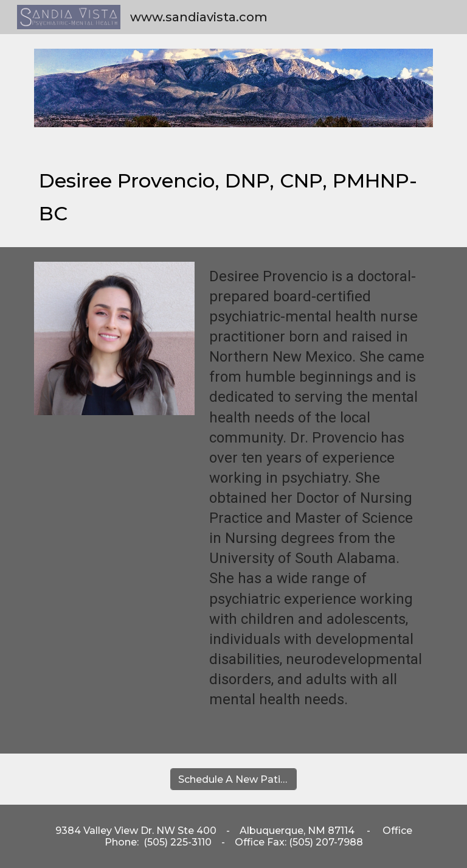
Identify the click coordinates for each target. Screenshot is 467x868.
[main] (233, 194)
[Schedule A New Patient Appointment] (233, 779)
